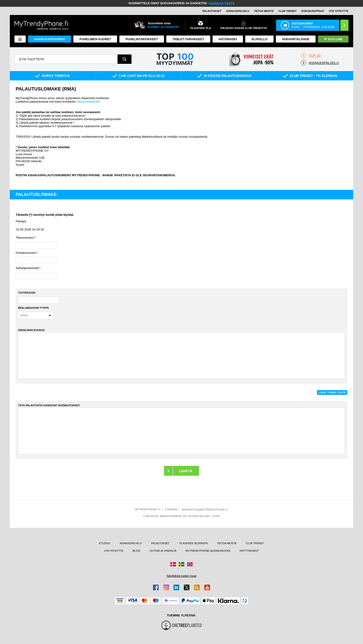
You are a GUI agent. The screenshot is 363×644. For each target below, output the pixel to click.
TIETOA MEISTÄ (264, 11)
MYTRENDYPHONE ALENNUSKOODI (208, 551)
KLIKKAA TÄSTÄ (222, 3)
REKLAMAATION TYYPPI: (34, 308)
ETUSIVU (105, 543)
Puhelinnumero (26, 253)
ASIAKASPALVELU (238, 11)
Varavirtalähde (296, 39)
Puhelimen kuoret (95, 39)
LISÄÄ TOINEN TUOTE (332, 392)
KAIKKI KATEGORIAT (50, 39)
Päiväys (21, 221)
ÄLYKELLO (259, 39)
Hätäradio (228, 39)
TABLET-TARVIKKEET (188, 39)
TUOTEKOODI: (27, 293)
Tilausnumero (25, 238)
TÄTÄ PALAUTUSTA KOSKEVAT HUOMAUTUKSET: (49, 405)
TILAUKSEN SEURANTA (193, 543)
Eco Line (333, 39)
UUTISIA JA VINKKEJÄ (163, 551)
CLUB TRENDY (255, 543)
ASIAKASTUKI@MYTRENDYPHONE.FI (205, 510)
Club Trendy (287, 11)
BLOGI (136, 551)
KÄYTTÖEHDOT (249, 551)
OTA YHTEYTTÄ (339, 11)
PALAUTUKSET (212, 11)
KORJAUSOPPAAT (313, 11)
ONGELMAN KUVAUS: (32, 330)
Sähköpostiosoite (27, 268)
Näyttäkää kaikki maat (181, 576)
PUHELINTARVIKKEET (142, 39)
